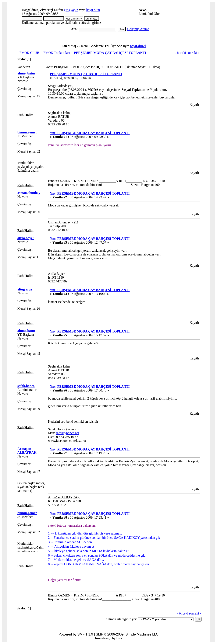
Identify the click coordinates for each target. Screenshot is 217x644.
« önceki (180, 53)
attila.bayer (26, 238)
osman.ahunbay (29, 193)
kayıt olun (93, 10)
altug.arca (25, 289)
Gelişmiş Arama (138, 29)
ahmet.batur (26, 73)
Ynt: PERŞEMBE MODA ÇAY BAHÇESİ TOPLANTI (90, 133)
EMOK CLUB (29, 53)
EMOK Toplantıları (56, 53)
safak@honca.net (67, 433)
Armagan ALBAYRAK (27, 451)
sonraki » (193, 53)
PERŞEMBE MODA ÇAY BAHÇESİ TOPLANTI (110, 53)
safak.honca (26, 386)
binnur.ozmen (27, 132)
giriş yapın (71, 10)
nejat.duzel (138, 46)
